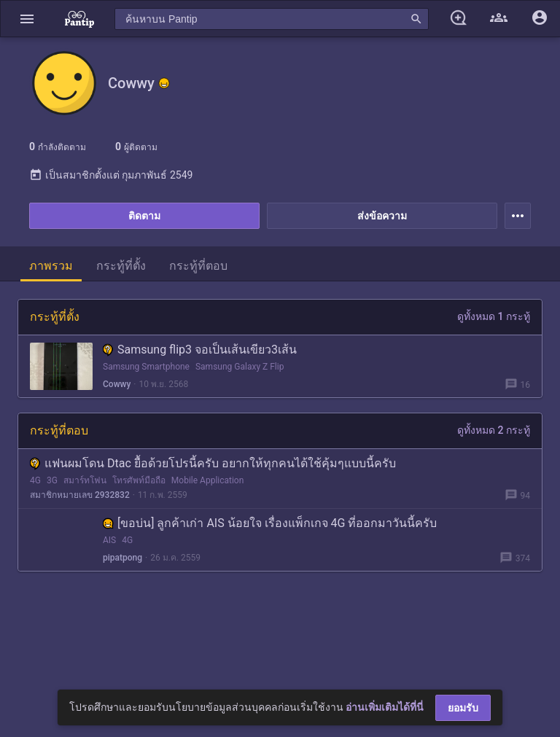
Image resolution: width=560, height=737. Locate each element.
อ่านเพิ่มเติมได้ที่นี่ (385, 707)
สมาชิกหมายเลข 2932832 (80, 495)
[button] (27, 19)
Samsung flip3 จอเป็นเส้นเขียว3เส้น (200, 350)
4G (35, 480)
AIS (109, 540)
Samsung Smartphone (146, 367)
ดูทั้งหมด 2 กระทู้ (494, 430)
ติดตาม (144, 216)
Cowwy (117, 384)
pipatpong (122, 558)
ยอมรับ (463, 708)
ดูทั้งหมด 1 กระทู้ (494, 316)
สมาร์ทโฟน (85, 480)
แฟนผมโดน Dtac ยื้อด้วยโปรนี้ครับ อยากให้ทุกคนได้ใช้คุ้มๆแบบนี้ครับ (213, 463)
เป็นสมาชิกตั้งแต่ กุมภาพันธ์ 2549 (111, 175)
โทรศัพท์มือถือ (139, 480)
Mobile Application (208, 480)
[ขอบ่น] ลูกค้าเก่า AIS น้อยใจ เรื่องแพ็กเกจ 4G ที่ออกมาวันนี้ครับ (270, 523)
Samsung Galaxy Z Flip (240, 367)
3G (52, 480)
